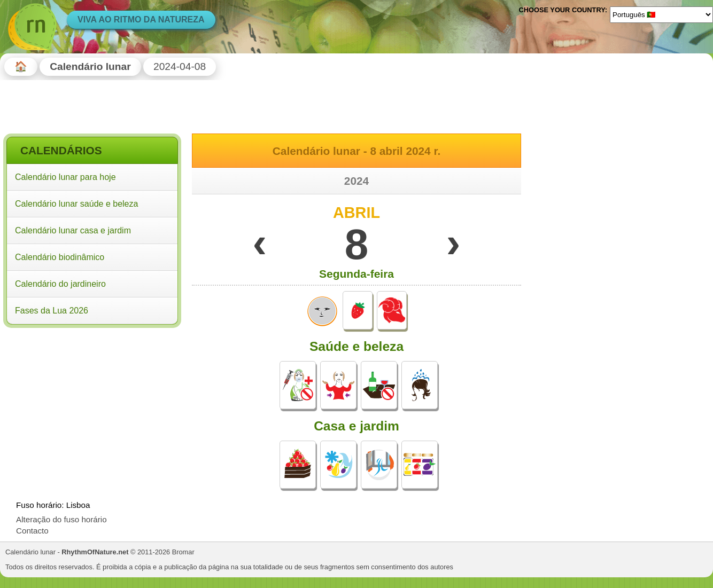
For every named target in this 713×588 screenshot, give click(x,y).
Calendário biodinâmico (60, 257)
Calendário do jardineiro (60, 284)
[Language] (661, 14)
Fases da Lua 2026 (52, 311)
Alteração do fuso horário (61, 519)
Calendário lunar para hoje (65, 177)
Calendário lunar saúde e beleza (76, 204)
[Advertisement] (92, 400)
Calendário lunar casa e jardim (73, 230)
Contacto (32, 531)
